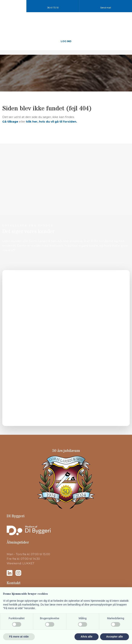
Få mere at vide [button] (19, 637)
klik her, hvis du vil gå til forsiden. (52, 122)
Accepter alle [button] (115, 637)
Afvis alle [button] (86, 637)
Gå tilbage (10, 122)
